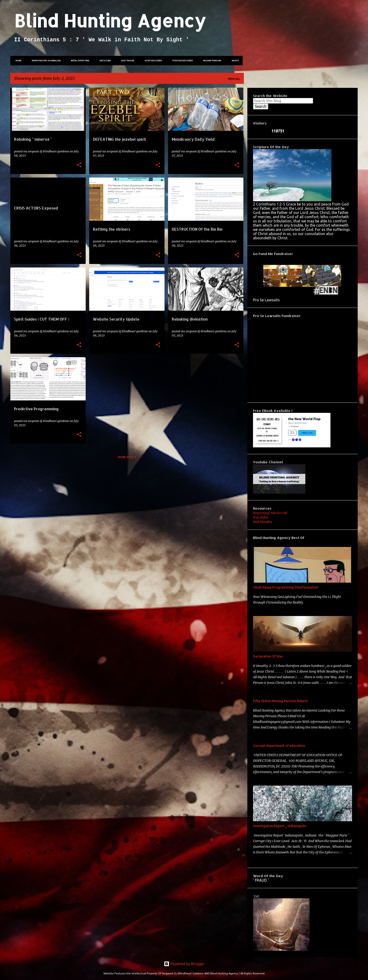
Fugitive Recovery (181, 61)
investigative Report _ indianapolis (280, 826)
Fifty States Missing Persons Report (280, 701)
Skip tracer (126, 61)
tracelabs (261, 517)
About (234, 61)
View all (234, 79)
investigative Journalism (45, 61)
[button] (79, 165)
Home (17, 61)
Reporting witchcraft (270, 513)
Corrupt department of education (279, 746)
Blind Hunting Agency (110, 21)
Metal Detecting (79, 61)
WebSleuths (263, 522)
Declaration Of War (268, 656)
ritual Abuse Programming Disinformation (286, 587)
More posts (127, 457)
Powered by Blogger (184, 964)
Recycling (104, 61)
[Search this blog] (283, 101)
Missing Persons (211, 61)
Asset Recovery (152, 61)
